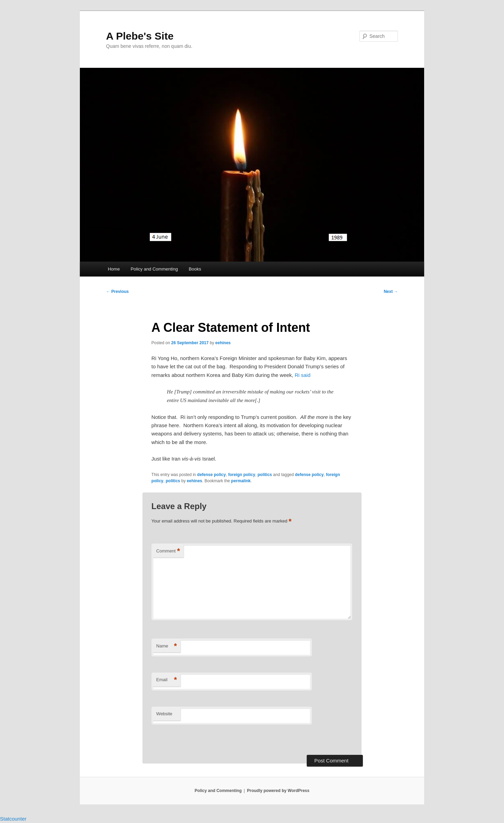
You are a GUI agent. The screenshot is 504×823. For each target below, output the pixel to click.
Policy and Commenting (154, 269)
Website (164, 714)
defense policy (212, 475)
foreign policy (242, 475)
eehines (223, 343)
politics (265, 475)
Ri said (303, 375)
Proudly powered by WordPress (278, 791)
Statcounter (13, 819)
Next (391, 292)
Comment (168, 551)
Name (167, 646)
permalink (241, 481)
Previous (117, 292)
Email (167, 680)
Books (195, 269)
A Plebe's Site (140, 36)
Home (114, 269)
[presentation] (199, 740)
